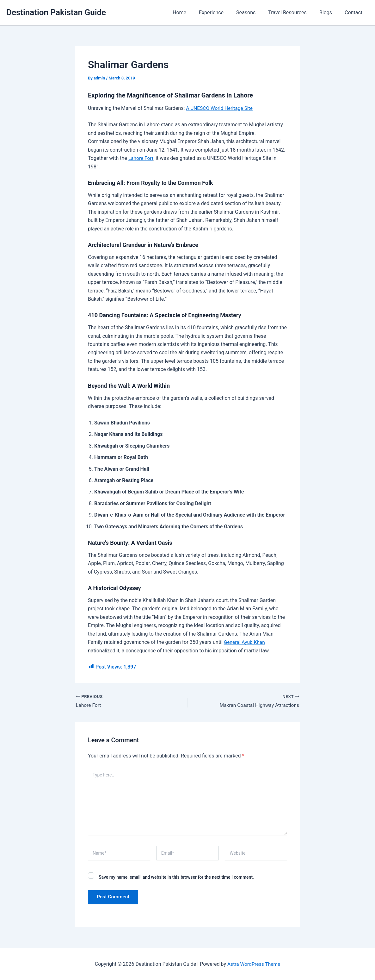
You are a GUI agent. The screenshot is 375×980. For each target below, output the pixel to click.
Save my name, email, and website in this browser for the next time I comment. (176, 877)
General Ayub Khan (245, 642)
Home (193, 13)
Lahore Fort (141, 158)
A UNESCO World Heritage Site (220, 108)
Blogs (329, 13)
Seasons (255, 13)
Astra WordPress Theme (254, 964)
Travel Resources (294, 13)
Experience (223, 13)
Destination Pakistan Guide (56, 12)
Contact (355, 13)
